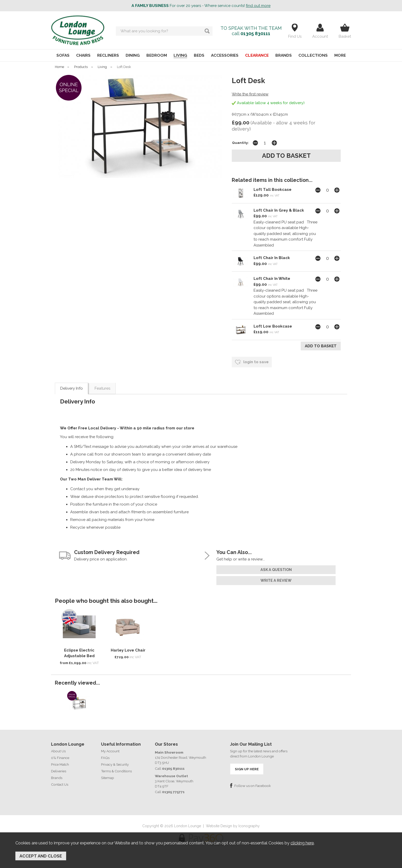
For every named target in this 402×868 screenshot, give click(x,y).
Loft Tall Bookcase (273, 190)
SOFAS (63, 55)
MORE (340, 55)
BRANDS (284, 55)
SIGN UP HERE (247, 769)
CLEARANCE (257, 55)
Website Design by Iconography (233, 826)
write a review (276, 580)
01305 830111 (255, 33)
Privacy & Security (115, 764)
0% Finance (60, 758)
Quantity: (240, 143)
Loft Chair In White (272, 279)
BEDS (199, 55)
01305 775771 (173, 792)
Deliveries (59, 771)
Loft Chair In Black (272, 258)
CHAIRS (83, 55)
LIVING (180, 55)
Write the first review (250, 94)
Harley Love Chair (128, 650)
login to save (252, 362)
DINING (133, 55)
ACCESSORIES (225, 55)
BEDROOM (157, 55)
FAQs (105, 758)
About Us (58, 751)
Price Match (60, 764)
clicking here (302, 843)
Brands (57, 778)
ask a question (276, 570)
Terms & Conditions (116, 771)
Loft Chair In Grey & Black (279, 210)
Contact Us (60, 784)
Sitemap (108, 778)
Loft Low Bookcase (273, 326)
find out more (258, 6)
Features (102, 388)
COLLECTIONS (313, 55)
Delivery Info (72, 388)
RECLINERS (108, 55)
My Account (110, 751)
